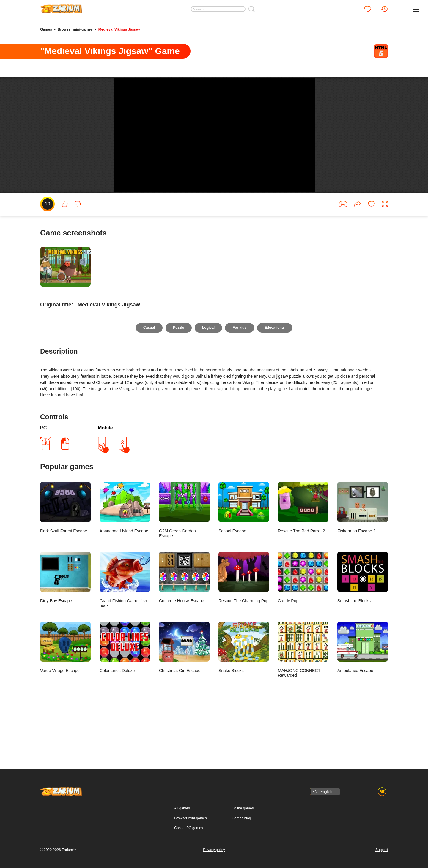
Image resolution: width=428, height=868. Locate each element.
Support (382, 850)
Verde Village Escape (65, 696)
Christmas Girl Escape (184, 696)
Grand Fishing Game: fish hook (125, 628)
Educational (276, 376)
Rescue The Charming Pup (244, 626)
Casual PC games (189, 828)
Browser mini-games (75, 29)
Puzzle (178, 376)
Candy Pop (303, 626)
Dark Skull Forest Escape (65, 556)
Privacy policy (214, 850)
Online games (243, 808)
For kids (240, 376)
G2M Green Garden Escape (184, 558)
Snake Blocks (244, 696)
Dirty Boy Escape (65, 626)
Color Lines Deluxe (125, 696)
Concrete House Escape (184, 626)
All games (182, 808)
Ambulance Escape (363, 696)
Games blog (241, 818)
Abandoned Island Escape (125, 556)
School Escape (244, 556)
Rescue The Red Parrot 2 (303, 556)
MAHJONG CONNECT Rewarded (303, 698)
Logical (208, 376)
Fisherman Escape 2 (363, 556)
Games (46, 29)
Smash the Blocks (363, 626)
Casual (148, 376)
